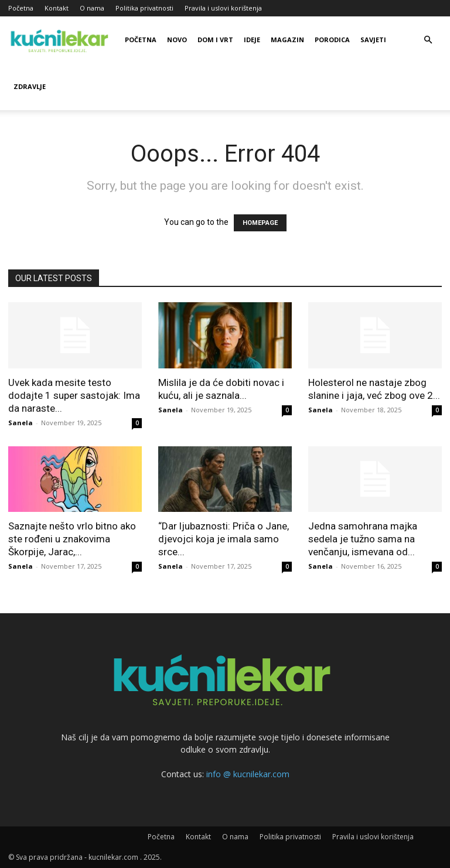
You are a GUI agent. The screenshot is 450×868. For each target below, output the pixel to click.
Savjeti (373, 40)
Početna (21, 8)
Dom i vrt (215, 40)
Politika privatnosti (144, 8)
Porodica (332, 40)
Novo (177, 40)
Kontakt (57, 8)
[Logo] (61, 40)
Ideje (252, 40)
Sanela (21, 423)
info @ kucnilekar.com (248, 774)
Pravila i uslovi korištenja (223, 8)
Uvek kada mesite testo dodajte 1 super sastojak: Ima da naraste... (74, 395)
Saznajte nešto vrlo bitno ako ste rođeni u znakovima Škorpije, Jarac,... (72, 539)
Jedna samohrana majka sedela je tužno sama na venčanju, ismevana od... (363, 539)
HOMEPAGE (260, 223)
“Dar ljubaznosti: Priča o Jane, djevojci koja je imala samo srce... (224, 539)
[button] (428, 40)
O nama (92, 8)
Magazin (287, 40)
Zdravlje (30, 86)
